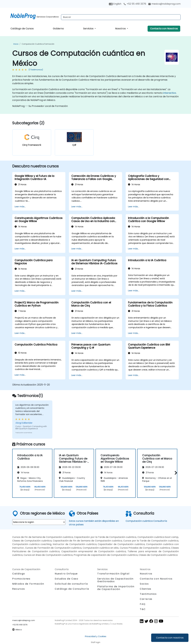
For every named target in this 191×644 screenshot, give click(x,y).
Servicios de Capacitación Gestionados (115, 580)
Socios (144, 584)
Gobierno (58, 29)
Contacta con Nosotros (164, 29)
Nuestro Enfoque (66, 574)
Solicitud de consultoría (71, 584)
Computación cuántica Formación (38, 44)
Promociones (21, 579)
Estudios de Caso (67, 579)
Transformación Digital (113, 574)
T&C (143, 609)
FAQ (143, 604)
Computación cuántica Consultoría (146, 521)
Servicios (89, 29)
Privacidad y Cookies (96, 636)
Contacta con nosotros (170, 638)
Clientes (146, 589)
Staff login (96, 642)
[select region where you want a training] (39, 522)
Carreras (146, 599)
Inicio (16, 44)
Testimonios (148, 594)
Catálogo (19, 574)
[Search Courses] (121, 17)
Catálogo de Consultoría (72, 589)
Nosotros (121, 29)
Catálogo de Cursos (22, 29)
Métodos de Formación (28, 584)
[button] (175, 473)
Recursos (19, 589)
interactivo (170, 93)
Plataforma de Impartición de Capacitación (116, 588)
